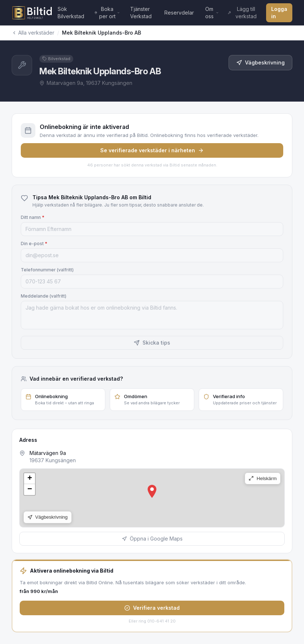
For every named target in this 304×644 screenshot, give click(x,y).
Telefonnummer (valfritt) (47, 270)
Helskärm (263, 478)
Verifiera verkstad (152, 608)
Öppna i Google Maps (152, 539)
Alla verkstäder (33, 33)
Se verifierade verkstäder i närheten (152, 150)
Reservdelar (179, 13)
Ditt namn (33, 217)
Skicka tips (152, 343)
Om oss (212, 13)
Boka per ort (107, 13)
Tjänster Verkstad (141, 13)
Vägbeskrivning (260, 62)
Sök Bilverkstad (71, 13)
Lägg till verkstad (242, 13)
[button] (152, 491)
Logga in (279, 13)
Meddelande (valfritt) (44, 296)
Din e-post (34, 244)
